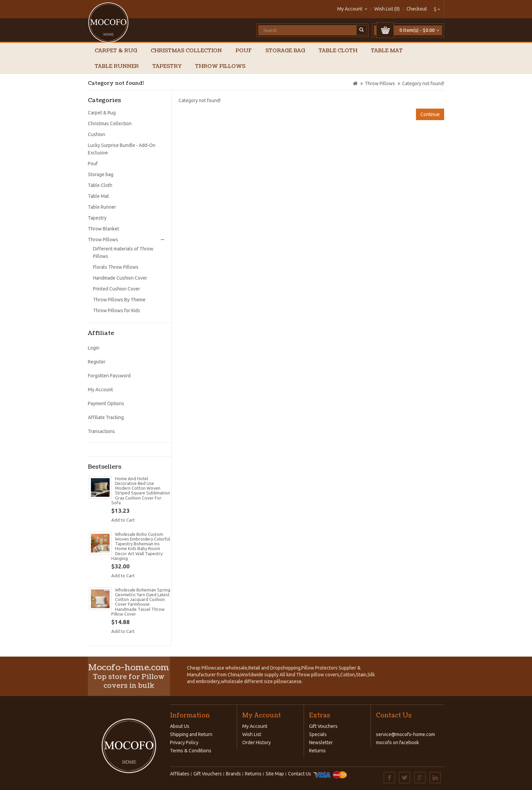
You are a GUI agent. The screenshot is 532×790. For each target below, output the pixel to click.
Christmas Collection (186, 51)
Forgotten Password (109, 376)
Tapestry (167, 66)
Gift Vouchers (323, 726)
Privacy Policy (184, 742)
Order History (256, 742)
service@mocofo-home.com (405, 734)
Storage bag (285, 51)
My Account (100, 390)
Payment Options (106, 403)
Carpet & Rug (116, 51)
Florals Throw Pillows (116, 267)
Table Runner (117, 66)
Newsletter (321, 742)
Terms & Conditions (191, 751)
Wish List (252, 734)
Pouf (244, 51)
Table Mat (387, 51)
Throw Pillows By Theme (119, 300)
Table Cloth (338, 51)
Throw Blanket (103, 229)
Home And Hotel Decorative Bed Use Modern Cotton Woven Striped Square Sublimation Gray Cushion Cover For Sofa (141, 491)
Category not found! (423, 83)
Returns (317, 751)
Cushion (97, 134)
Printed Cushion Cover (117, 289)
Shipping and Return (191, 734)
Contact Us (300, 774)
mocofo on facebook (397, 742)
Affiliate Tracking (106, 417)
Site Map (275, 774)
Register (97, 362)
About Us (180, 726)
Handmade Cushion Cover (120, 278)
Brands (233, 774)
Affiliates (180, 774)
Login (94, 348)
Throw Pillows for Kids (117, 311)
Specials (318, 734)
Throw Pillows (220, 66)
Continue (430, 114)
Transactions (101, 431)
